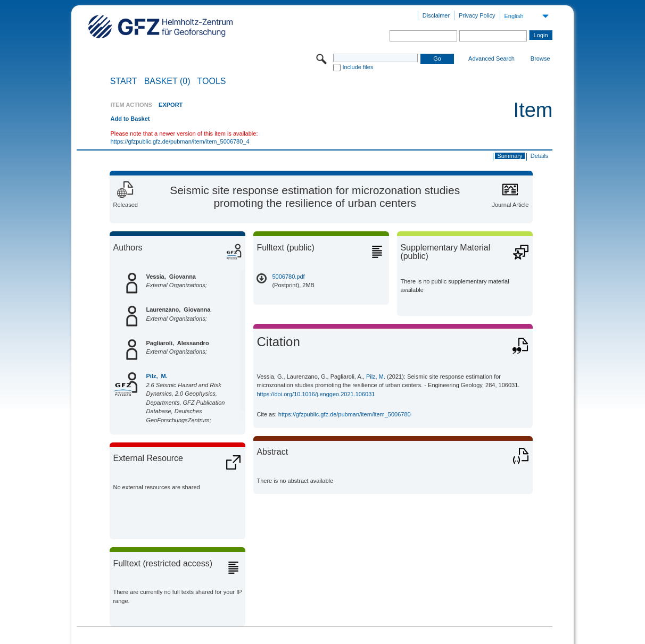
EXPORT (171, 105)
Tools (212, 81)
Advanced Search (491, 58)
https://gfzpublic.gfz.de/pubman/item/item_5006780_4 (180, 141)
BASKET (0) (167, 81)
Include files (358, 67)
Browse (540, 58)
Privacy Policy (477, 15)
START (124, 81)
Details (540, 156)
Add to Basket (130, 119)
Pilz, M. (156, 376)
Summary (510, 156)
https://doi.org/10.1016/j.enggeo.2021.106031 (316, 394)
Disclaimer (436, 15)
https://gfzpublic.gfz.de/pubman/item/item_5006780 (345, 414)
